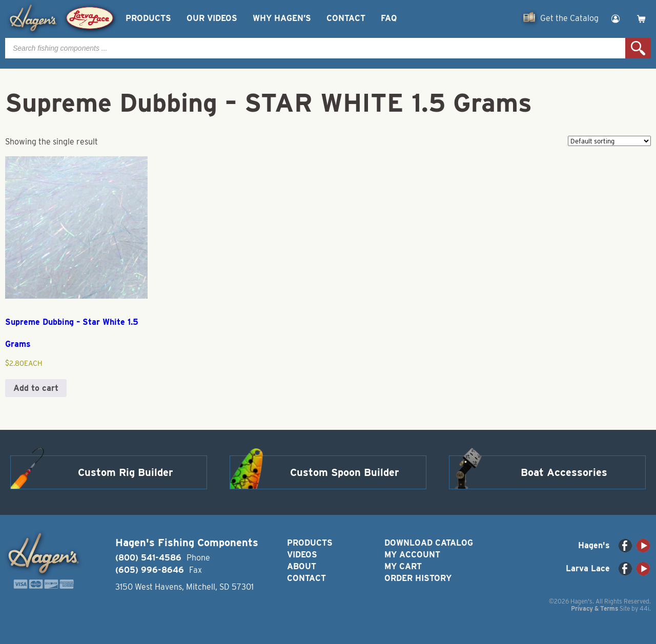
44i (644, 608)
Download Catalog (429, 543)
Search (638, 48)
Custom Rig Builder (126, 472)
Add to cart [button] (36, 388)
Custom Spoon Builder (345, 472)
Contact (346, 18)
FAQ (389, 18)
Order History (418, 578)
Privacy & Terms (594, 608)
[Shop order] (609, 141)
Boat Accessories (564, 472)
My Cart (403, 566)
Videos (302, 555)
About (302, 566)
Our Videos (212, 18)
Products (148, 18)
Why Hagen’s (282, 18)
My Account (412, 555)
